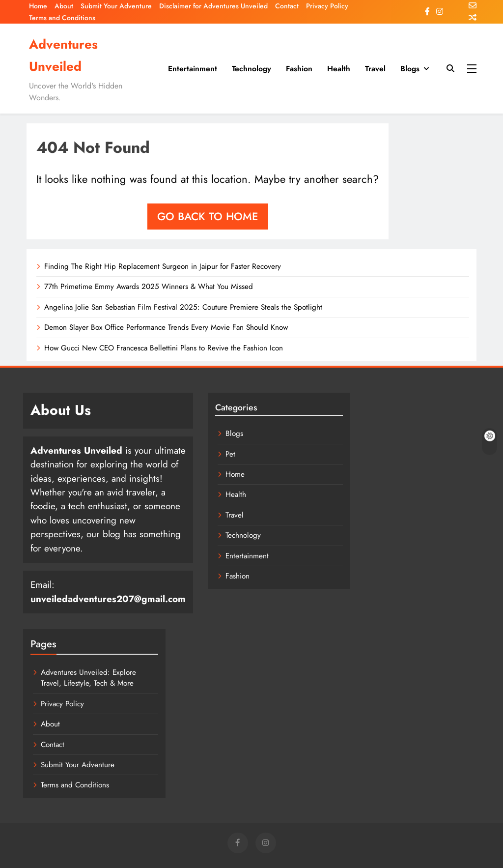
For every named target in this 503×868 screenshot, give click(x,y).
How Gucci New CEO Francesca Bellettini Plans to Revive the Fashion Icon (159, 348)
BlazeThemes (154, 849)
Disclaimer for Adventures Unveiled (213, 6)
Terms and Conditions (62, 18)
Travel (375, 69)
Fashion (299, 69)
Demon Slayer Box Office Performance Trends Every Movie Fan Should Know (162, 327)
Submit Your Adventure (116, 6)
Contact (287, 6)
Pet (204, 454)
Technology (251, 69)
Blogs (410, 69)
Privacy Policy (327, 6)
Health (339, 69)
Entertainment (193, 69)
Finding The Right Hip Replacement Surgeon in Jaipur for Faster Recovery (159, 266)
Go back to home (208, 216)
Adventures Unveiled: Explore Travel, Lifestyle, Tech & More (98, 653)
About (64, 6)
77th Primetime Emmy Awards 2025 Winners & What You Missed (146, 287)
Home (38, 6)
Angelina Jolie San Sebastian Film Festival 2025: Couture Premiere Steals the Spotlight (178, 307)
